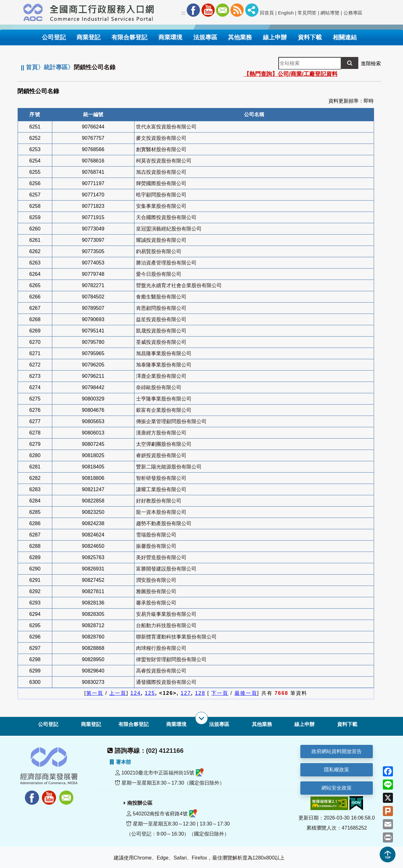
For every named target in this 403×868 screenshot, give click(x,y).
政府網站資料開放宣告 (337, 751)
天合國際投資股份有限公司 (166, 217)
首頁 (32, 67)
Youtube (208, 10)
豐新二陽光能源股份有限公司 (169, 467)
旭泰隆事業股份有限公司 (164, 365)
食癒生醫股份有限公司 (161, 297)
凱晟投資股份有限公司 (161, 331)
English (286, 13)
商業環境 (176, 724)
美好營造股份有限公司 (161, 557)
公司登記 (48, 724)
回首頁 (267, 13)
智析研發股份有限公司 (161, 478)
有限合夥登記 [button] (129, 37)
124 (136, 693)
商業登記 (91, 724)
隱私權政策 (337, 770)
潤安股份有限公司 (156, 580)
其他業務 (262, 724)
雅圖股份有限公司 (156, 591)
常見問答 (307, 13)
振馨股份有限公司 (156, 546)
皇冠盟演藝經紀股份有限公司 (169, 229)
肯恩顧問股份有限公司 (161, 308)
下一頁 (220, 693)
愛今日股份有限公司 (159, 274)
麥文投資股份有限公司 (161, 138)
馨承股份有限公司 (156, 603)
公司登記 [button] (54, 37)
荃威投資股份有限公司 (161, 342)
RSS (237, 10)
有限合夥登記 (133, 724)
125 (150, 693)
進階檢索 (371, 63)
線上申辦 (304, 724)
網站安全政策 (337, 788)
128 (200, 693)
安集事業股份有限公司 (161, 206)
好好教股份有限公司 (159, 501)
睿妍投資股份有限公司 (161, 455)
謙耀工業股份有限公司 (161, 489)
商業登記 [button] (88, 37)
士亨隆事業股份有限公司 (164, 399)
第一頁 (95, 693)
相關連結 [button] (345, 37)
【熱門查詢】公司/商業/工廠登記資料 (291, 74)
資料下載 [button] (310, 37)
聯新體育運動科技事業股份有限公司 (176, 637)
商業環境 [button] (170, 37)
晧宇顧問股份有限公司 (161, 195)
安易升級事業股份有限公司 (166, 614)
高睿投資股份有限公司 (161, 671)
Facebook (193, 10)
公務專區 (353, 13)
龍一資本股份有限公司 (161, 512)
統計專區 (56, 67)
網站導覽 (330, 13)
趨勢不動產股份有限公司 (164, 523)
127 (186, 693)
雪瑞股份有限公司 (156, 535)
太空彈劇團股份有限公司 (164, 444)
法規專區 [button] (205, 37)
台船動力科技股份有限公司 (166, 625)
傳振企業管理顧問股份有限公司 (171, 421)
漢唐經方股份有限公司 (161, 433)
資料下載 (347, 724)
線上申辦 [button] (275, 37)
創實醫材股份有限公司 (161, 149)
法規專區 (219, 724)
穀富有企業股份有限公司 (164, 410)
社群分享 (252, 10)
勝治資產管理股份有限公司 (166, 263)
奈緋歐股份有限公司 (159, 387)
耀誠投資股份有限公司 (161, 240)
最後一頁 (246, 693)
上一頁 (118, 693)
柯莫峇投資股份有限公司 (164, 161)
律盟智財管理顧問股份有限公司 (171, 659)
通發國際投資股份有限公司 (166, 682)
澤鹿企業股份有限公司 (161, 376)
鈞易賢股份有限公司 (159, 251)
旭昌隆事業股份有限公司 (164, 353)
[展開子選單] (201, 718)
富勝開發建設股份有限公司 (166, 569)
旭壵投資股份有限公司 (161, 172)
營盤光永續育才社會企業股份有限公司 (179, 285)
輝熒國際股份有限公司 (161, 183)
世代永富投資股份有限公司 (166, 127)
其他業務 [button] (240, 37)
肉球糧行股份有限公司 (161, 648)
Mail (223, 10)
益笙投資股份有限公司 (161, 319)
